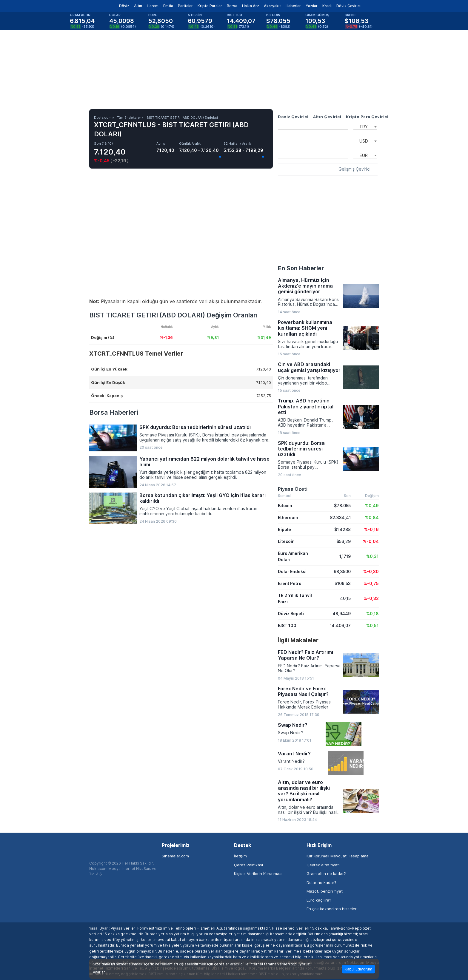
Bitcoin (285, 506)
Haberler (293, 6)
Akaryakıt (272, 6)
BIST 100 (287, 625)
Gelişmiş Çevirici (354, 169)
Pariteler (185, 6)
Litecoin (286, 541)
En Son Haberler (301, 268)
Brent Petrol (290, 583)
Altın (138, 6)
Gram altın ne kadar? (326, 873)
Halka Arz (251, 6)
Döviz (124, 6)
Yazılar (312, 6)
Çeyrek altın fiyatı (323, 865)
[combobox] (365, 126)
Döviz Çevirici (348, 6)
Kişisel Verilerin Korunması (258, 873)
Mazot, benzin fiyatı (325, 891)
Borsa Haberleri (114, 412)
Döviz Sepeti (291, 614)
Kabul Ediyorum (358, 969)
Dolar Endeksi (292, 571)
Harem (153, 6)
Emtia (168, 6)
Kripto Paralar (210, 6)
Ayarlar (99, 972)
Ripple (284, 529)
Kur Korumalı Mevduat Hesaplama (338, 856)
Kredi (327, 6)
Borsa (232, 6)
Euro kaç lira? (319, 900)
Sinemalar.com (175, 856)
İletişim (240, 856)
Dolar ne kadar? (321, 882)
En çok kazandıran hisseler (332, 909)
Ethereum (288, 517)
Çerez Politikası (248, 865)
